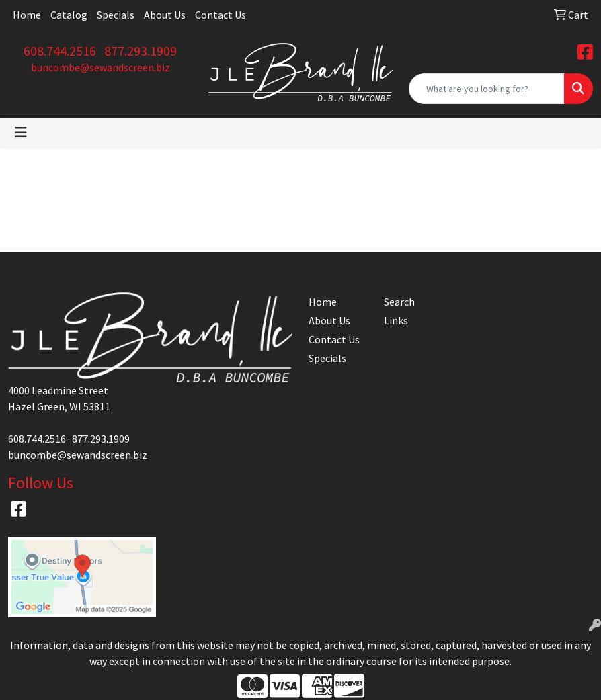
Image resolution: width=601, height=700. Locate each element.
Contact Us (221, 15)
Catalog (69, 15)
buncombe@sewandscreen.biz (101, 67)
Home (27, 15)
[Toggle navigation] (21, 132)
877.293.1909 (141, 51)
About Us (165, 15)
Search (399, 302)
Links (396, 320)
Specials (116, 15)
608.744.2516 (60, 51)
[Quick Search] (487, 89)
